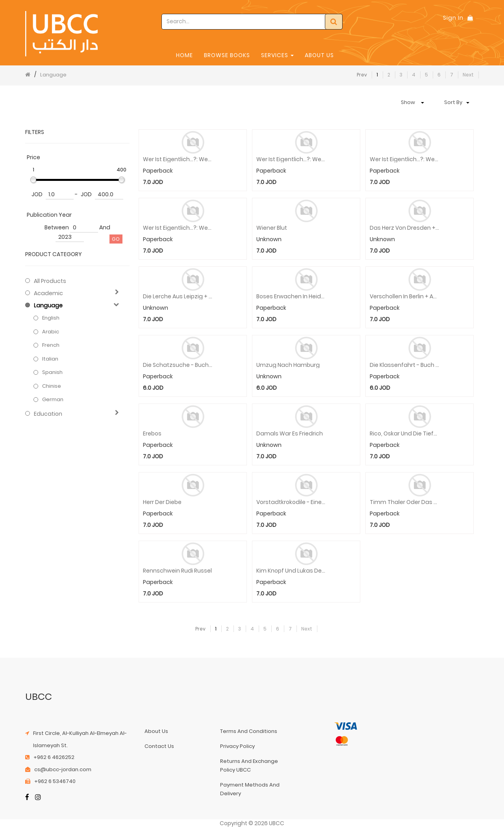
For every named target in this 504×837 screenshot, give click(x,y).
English (51, 318)
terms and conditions (249, 731)
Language (53, 75)
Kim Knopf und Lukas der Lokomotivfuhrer (291, 571)
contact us (159, 746)
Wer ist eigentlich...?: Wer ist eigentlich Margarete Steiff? (291, 159)
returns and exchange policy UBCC (249, 765)
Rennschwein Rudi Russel (177, 571)
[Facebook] (27, 798)
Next (468, 75)
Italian (50, 359)
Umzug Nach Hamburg (288, 365)
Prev (362, 75)
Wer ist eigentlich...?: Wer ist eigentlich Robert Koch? (178, 228)
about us (156, 731)
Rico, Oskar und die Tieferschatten (405, 434)
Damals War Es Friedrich (290, 434)
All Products (50, 281)
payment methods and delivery (250, 789)
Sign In (453, 18)
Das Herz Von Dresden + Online (405, 228)
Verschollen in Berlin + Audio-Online (405, 297)
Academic (48, 293)
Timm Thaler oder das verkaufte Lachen (405, 502)
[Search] (334, 22)
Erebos (152, 434)
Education (48, 414)
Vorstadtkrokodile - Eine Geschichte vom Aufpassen (291, 502)
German (53, 400)
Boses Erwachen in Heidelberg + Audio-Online (291, 297)
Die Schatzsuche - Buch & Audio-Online (178, 365)
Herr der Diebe (162, 502)
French (51, 345)
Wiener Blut (272, 228)
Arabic (51, 332)
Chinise (52, 386)
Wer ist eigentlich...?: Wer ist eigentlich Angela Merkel (405, 159)
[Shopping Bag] (470, 18)
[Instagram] (38, 798)
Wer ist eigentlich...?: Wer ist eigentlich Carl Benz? (178, 159)
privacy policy (237, 746)
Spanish (52, 372)
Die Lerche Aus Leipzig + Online (178, 297)
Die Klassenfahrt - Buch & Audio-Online (405, 365)
